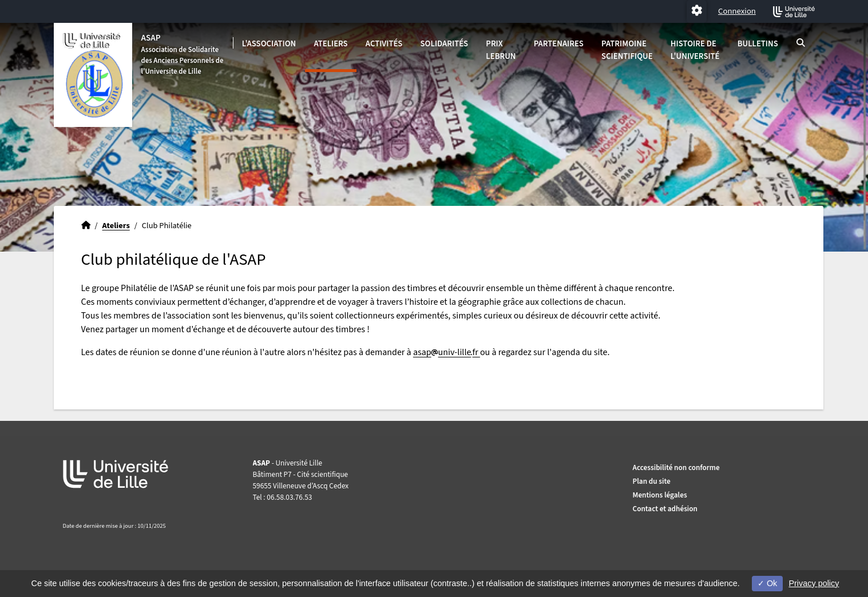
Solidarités (445, 44)
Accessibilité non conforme (676, 467)
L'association (269, 44)
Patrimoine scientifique (627, 50)
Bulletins (758, 44)
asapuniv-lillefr (447, 352)
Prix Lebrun (501, 50)
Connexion (737, 11)
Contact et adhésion (665, 509)
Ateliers (330, 44)
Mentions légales (660, 495)
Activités (384, 44)
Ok (767, 583)
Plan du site (652, 481)
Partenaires (559, 44)
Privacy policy (814, 583)
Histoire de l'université (695, 50)
